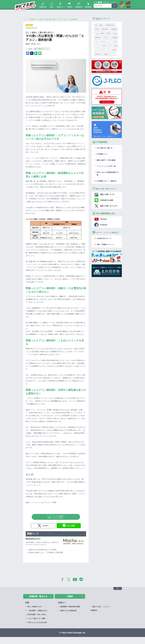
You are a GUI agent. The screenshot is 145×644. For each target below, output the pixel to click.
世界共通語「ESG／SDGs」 (37, 614)
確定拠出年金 (110, 25)
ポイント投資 (113, 46)
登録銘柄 (88, 7)
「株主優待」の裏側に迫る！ (38, 611)
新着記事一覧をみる (38, 596)
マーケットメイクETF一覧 (106, 166)
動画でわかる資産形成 (68, 611)
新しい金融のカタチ (35, 607)
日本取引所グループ (104, 238)
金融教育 (114, 29)
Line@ (101, 2)
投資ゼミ (60, 7)
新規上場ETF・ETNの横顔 (106, 160)
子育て (106, 38)
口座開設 (114, 38)
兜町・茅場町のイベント (106, 245)
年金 (115, 33)
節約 (35, 49)
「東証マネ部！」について (109, 2)
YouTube (99, 2)
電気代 (40, 49)
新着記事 (43, 7)
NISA (109, 33)
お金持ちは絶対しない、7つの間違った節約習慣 (45, 552)
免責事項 (94, 610)
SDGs (114, 50)
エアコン (47, 49)
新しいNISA (99, 25)
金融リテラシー (109, 54)
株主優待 (105, 29)
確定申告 (98, 38)
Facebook (95, 2)
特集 (52, 7)
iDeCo (97, 29)
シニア (97, 46)
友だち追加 (71, 526)
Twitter (97, 2)
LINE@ (82, 580)
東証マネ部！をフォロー (109, 206)
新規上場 (98, 54)
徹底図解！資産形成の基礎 (70, 607)
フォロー (45, 526)
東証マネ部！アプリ (107, 194)
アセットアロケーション (103, 42)
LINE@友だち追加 (107, 200)
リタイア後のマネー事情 (36, 619)
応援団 (69, 7)
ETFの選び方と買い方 (105, 148)
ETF (115, 42)
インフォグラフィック (102, 50)
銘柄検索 (79, 7)
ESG (104, 46)
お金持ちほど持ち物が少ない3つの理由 (42, 550)
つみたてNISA (100, 33)
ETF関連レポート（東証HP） (107, 181)
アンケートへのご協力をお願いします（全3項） (56, 517)
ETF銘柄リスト (102, 154)
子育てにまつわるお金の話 (37, 622)
